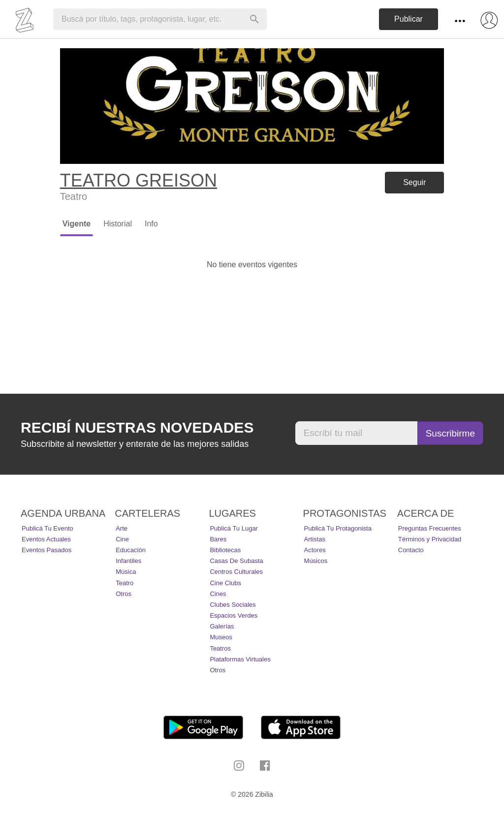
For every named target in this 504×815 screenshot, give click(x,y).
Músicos (316, 561)
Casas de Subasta (236, 561)
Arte (122, 528)
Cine (122, 539)
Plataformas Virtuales (240, 659)
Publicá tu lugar (234, 528)
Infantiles (128, 561)
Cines (218, 594)
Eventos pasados (47, 550)
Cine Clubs (225, 583)
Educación (131, 550)
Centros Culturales (236, 572)
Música (126, 572)
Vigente (77, 224)
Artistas (315, 539)
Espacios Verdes (234, 615)
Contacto (411, 550)
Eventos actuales (46, 539)
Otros (124, 594)
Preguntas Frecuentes (430, 528)
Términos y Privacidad (430, 539)
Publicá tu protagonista (338, 528)
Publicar (409, 19)
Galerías (222, 626)
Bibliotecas (225, 550)
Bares (218, 539)
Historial (118, 224)
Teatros (220, 648)
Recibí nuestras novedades (137, 427)
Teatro (125, 583)
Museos (221, 637)
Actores (315, 550)
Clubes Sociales (233, 605)
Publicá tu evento (47, 528)
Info (151, 224)
